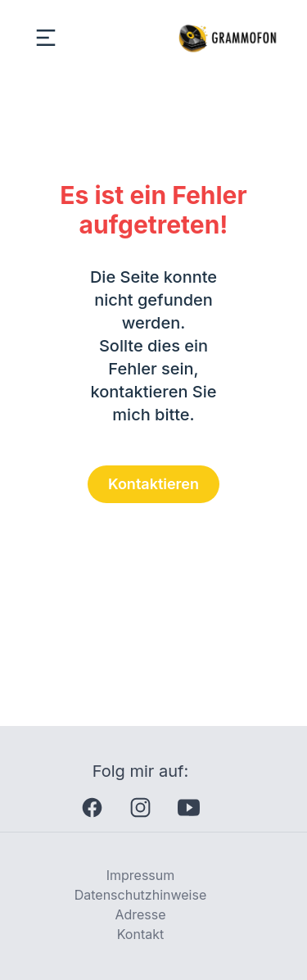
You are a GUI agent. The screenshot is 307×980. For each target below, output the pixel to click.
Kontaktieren (153, 484)
